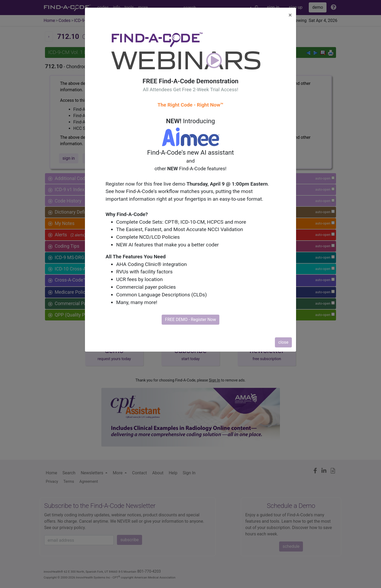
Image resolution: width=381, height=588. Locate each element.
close (283, 342)
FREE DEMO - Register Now (191, 320)
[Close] (290, 15)
